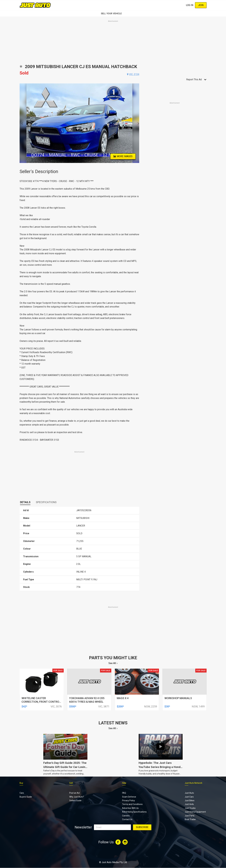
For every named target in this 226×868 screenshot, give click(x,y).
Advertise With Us (130, 808)
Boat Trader (190, 819)
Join (201, 5)
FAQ (124, 793)
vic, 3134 (134, 74)
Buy (21, 783)
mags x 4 (123, 698)
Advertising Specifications (134, 812)
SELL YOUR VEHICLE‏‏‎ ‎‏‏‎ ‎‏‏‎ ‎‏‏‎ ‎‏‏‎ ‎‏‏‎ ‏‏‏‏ (113, 14)
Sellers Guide (75, 800)
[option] (79, 123)
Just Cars (189, 797)
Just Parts (190, 816)
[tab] (25, 502)
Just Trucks (190, 808)
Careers (126, 816)
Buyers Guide (26, 797)
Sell (71, 783)
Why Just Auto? (77, 797)
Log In (190, 5)
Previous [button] (21, 123)
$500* (73, 706)
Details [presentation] (25, 502)
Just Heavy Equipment (195, 812)
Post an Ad (74, 793)
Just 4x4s (189, 804)
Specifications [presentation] (46, 502)
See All (112, 663)
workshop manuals (178, 698)
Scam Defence (129, 797)
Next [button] (137, 123)
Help (124, 783)
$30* (167, 706)
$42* (24, 706)
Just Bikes (190, 800)
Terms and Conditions (132, 804)
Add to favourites (21, 67)
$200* (120, 706)
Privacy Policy (129, 800)
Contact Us (127, 819)
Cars (22, 793)
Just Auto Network (194, 783)
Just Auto (189, 793)
